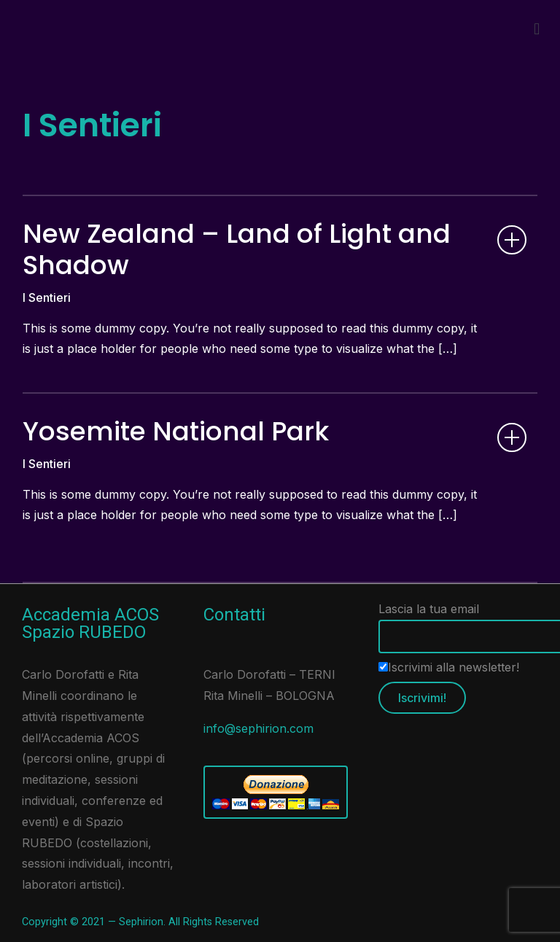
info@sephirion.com (258, 728)
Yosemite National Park (176, 431)
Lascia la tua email (462, 623)
